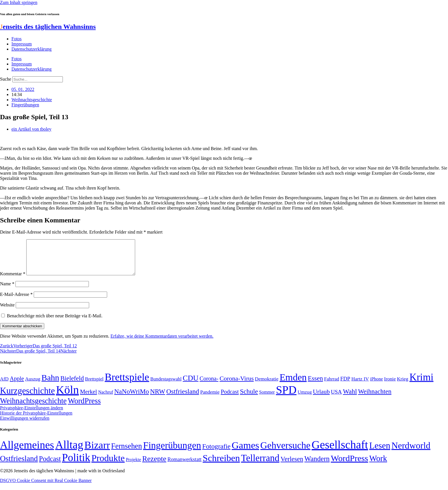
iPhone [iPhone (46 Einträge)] (376, 386)
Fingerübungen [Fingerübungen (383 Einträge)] (172, 452)
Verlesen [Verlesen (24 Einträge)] (292, 466)
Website (7, 312)
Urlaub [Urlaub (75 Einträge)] (321, 399)
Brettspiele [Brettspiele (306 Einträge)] (127, 384)
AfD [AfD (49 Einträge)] (4, 386)
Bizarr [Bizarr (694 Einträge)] (97, 452)
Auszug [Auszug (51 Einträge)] (33, 386)
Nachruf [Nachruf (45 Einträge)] (105, 399)
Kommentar (13, 281)
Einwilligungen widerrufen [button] (25, 425)
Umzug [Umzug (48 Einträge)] (305, 399)
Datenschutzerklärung (31, 49)
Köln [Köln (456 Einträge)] (67, 397)
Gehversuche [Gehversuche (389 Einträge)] (285, 452)
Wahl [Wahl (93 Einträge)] (350, 398)
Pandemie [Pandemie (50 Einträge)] (210, 399)
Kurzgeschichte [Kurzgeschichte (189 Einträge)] (27, 398)
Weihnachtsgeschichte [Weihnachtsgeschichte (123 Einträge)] (33, 408)
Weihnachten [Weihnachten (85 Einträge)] (375, 398)
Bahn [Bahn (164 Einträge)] (50, 385)
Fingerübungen (25, 105)
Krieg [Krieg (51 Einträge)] (403, 386)
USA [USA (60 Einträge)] (336, 399)
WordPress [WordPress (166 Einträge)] (350, 465)
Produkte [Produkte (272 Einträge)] (108, 465)
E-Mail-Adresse (16, 301)
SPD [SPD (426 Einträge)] (286, 397)
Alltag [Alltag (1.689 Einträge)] (69, 452)
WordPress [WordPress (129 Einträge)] (84, 408)
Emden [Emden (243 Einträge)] (293, 384)
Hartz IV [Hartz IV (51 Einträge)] (360, 386)
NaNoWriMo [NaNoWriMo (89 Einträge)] (132, 398)
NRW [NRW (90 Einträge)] (158, 398)
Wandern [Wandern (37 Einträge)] (317, 466)
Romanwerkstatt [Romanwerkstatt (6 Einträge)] (184, 466)
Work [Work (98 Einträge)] (378, 465)
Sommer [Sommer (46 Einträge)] (267, 399)
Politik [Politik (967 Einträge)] (76, 464)
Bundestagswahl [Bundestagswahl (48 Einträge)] (166, 386)
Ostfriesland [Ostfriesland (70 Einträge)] (19, 465)
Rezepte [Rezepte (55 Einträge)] (154, 466)
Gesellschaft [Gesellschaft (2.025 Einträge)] (340, 452)
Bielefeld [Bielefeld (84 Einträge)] (72, 385)
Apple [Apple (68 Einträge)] (17, 385)
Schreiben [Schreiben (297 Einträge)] (221, 465)
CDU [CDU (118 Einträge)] (191, 385)
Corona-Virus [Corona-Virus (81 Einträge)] (237, 385)
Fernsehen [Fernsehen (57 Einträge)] (127, 453)
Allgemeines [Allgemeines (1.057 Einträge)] (27, 452)
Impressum (22, 44)
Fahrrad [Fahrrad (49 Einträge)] (332, 386)
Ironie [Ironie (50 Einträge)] (390, 386)
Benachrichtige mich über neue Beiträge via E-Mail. (55, 323)
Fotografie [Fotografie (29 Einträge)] (216, 453)
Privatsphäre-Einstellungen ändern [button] (32, 415)
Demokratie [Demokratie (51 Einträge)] (267, 386)
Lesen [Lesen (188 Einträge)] (380, 452)
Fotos (17, 39)
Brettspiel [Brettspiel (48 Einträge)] (94, 386)
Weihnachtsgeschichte (32, 100)
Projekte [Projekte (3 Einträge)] (133, 466)
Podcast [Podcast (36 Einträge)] (50, 466)
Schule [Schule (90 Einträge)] (249, 398)
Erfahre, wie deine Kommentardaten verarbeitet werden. (162, 343)
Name (7, 291)
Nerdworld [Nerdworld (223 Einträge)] (411, 452)
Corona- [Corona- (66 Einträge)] (209, 385)
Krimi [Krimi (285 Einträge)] (421, 384)
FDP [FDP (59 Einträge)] (345, 386)
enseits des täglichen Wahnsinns (48, 27)
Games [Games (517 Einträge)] (245, 452)
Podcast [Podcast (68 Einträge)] (230, 399)
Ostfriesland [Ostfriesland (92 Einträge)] (183, 398)
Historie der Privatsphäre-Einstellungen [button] (36, 420)
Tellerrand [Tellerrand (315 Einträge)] (260, 465)
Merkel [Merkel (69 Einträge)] (88, 399)
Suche (6, 79)
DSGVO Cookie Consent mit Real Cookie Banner (46, 487)
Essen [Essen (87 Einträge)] (315, 385)
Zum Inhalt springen (19, 2)
